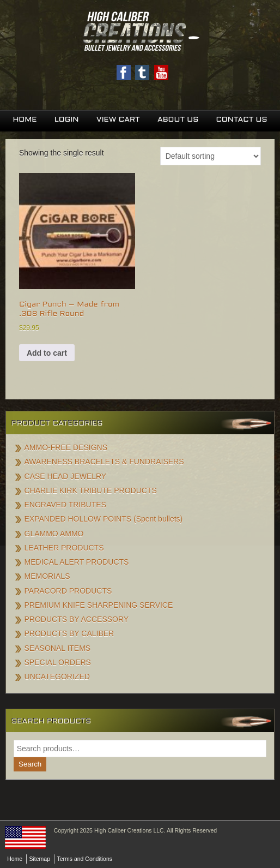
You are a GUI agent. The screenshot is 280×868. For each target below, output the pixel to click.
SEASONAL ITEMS (58, 648)
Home (25, 120)
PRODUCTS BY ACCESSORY (77, 619)
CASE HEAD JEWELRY (66, 476)
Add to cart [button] (47, 353)
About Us (178, 120)
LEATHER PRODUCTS (64, 548)
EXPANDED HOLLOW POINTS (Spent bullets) (104, 519)
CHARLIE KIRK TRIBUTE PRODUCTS (91, 490)
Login (67, 120)
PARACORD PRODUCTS (68, 591)
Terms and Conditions (84, 859)
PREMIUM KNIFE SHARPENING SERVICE (99, 605)
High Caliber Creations (140, 32)
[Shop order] (211, 156)
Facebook (124, 73)
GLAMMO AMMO (54, 534)
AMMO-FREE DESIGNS (66, 447)
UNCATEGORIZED (57, 677)
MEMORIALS (47, 576)
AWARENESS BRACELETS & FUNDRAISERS (104, 462)
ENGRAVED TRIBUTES (65, 505)
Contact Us (241, 120)
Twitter (142, 73)
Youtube (161, 73)
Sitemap (40, 859)
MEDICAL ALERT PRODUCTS (77, 562)
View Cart (118, 120)
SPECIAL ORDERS (58, 662)
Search (30, 764)
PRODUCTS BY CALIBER (69, 633)
